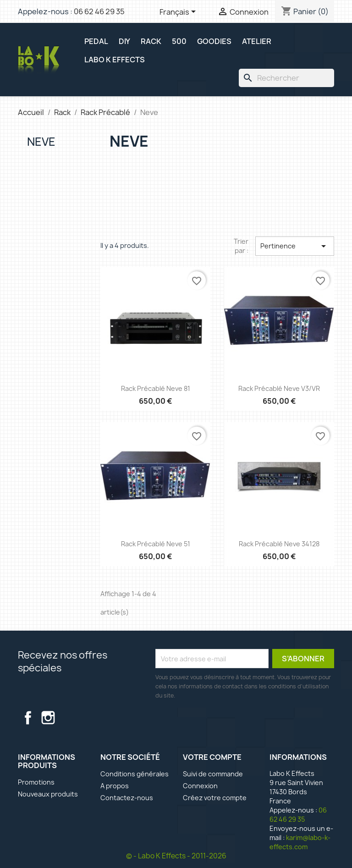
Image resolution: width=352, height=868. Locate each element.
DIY (124, 41)
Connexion (200, 786)
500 (179, 41)
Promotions (36, 782)
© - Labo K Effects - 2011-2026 (176, 856)
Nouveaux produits (48, 794)
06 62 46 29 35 (99, 11)
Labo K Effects (115, 60)
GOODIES (214, 41)
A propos (115, 786)
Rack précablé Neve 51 (156, 544)
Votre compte (212, 757)
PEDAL (96, 41)
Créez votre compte (215, 798)
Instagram (48, 718)
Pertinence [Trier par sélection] (295, 246)
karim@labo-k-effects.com (300, 842)
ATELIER (257, 41)
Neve (41, 142)
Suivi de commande (213, 774)
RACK (151, 41)
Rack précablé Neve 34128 (279, 544)
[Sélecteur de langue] (179, 12)
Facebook (28, 718)
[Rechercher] (286, 78)
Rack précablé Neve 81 (156, 388)
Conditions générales (135, 774)
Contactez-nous (127, 798)
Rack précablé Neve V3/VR (279, 388)
